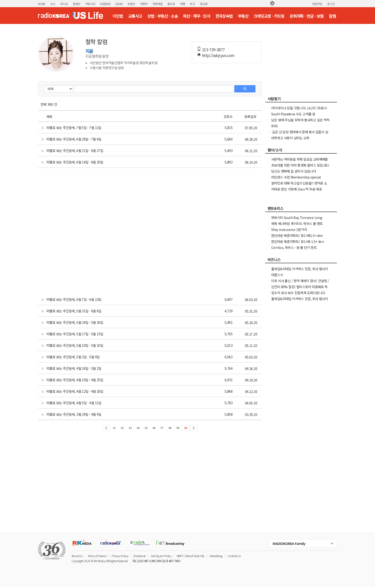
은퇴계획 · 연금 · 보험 (307, 16)
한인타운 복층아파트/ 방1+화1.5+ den (297, 235)
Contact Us (234, 556)
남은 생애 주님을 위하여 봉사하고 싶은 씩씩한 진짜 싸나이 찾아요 (300, 122)
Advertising (216, 556)
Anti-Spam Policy (161, 556)
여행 (183, 4)
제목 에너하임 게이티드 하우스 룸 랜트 (297, 224)
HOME (42, 4)
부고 (192, 4)
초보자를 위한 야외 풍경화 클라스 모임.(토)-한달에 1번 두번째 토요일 (300, 168)
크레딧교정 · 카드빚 (269, 16)
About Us (77, 556)
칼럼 (332, 16)
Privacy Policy (120, 556)
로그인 (331, 4)
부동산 (131, 4)
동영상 (77, 4)
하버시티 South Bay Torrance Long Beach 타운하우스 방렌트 (297, 220)
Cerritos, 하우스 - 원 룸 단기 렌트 (294, 247)
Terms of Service (97, 556)
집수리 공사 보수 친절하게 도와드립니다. (298, 293)
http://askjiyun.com (218, 55)
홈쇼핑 (171, 4)
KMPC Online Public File (190, 556)
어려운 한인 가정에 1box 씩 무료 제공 (297, 189)
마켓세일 (158, 4)
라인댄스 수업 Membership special (296, 177)
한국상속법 (224, 16)
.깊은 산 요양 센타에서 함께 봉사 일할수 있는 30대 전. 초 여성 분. (300, 134)
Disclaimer (139, 556)
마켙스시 (277, 275)
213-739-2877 (213, 50)
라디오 (64, 4)
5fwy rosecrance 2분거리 (289, 230)
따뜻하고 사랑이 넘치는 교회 (290, 138)
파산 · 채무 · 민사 (196, 16)
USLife (119, 4)
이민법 (118, 16)
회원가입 (317, 4)
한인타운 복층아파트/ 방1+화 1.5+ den (297, 241)
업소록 (204, 4)
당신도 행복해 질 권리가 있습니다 (294, 171)
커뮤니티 (90, 4)
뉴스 (53, 4)
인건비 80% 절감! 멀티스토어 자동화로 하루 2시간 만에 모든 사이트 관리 (299, 289)
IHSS (275, 126)
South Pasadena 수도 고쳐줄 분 (293, 114)
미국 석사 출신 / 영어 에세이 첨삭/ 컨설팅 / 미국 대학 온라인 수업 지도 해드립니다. (300, 283)
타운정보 (105, 4)
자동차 (144, 4)
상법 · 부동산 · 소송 (163, 16)
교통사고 (135, 16)
